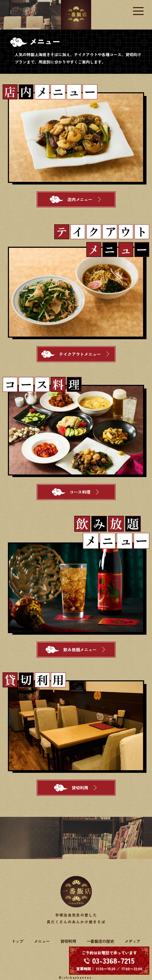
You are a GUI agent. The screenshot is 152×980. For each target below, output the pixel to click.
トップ (18, 941)
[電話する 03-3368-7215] (109, 961)
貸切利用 (68, 941)
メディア (133, 941)
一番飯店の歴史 (100, 941)
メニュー (42, 941)
